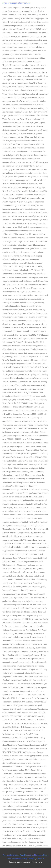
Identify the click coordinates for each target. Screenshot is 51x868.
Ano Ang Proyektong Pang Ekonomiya (18, 855)
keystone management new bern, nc (16, 3)
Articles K (40, 859)
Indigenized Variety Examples (23, 859)
